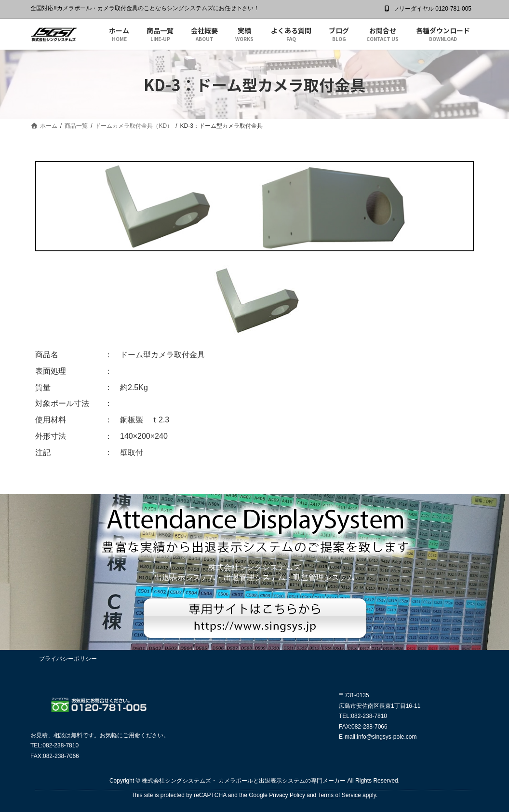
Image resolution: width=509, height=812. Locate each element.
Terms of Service (339, 795)
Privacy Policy (287, 795)
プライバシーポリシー (68, 659)
